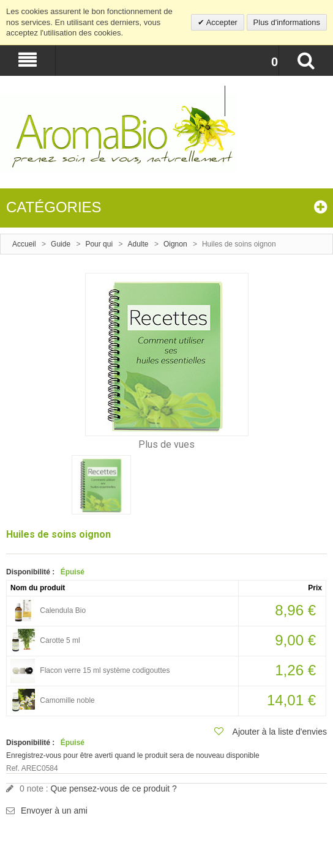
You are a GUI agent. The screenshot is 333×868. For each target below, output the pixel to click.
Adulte (138, 244)
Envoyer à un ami (54, 811)
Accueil (24, 244)
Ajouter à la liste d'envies (280, 732)
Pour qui (99, 244)
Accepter (221, 22)
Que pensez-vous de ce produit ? (114, 788)
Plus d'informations (287, 22)
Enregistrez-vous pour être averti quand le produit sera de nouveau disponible (133, 755)
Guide (61, 244)
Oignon (175, 244)
